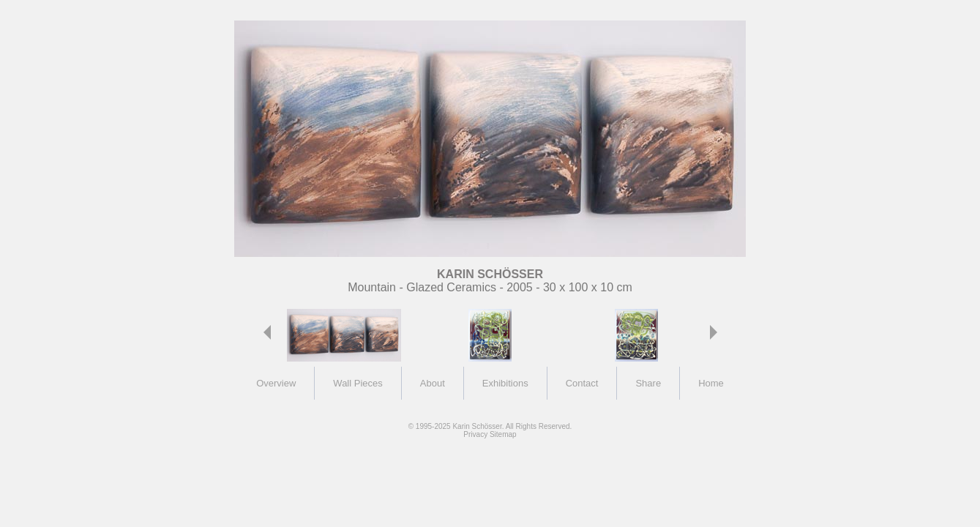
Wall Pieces (358, 383)
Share (648, 383)
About (433, 383)
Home (711, 383)
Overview (276, 383)
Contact (582, 383)
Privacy (475, 434)
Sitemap (503, 434)
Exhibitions (505, 383)
